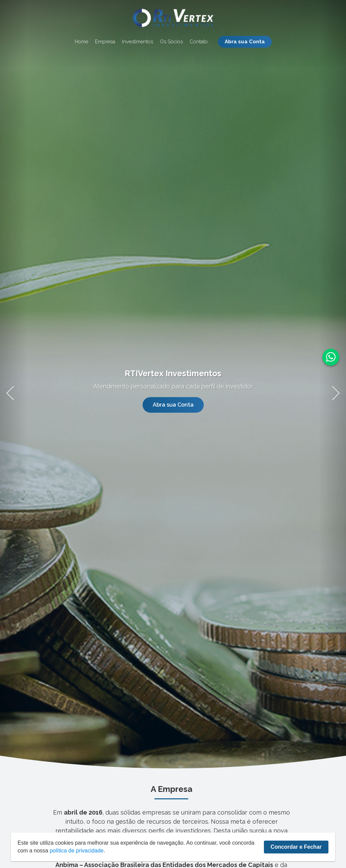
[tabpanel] (173, 391)
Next (332, 391)
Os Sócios (171, 42)
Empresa (105, 42)
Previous (14, 391)
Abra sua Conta (245, 42)
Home (81, 42)
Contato (199, 42)
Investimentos (138, 42)
